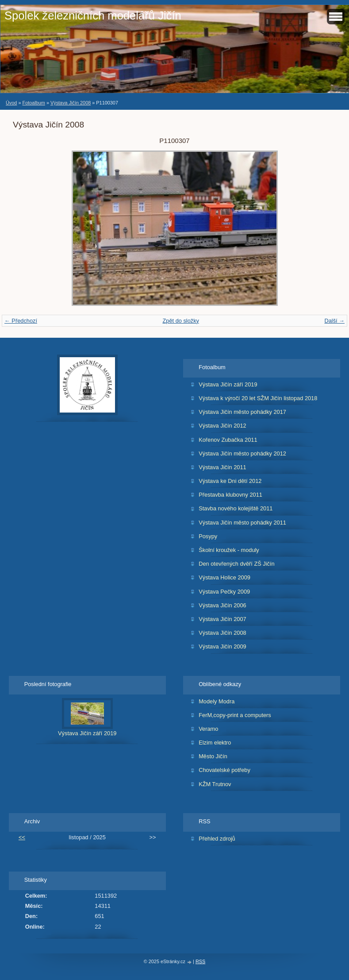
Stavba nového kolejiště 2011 (236, 508)
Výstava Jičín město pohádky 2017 (242, 412)
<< (22, 837)
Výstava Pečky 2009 (224, 592)
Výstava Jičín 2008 (71, 103)
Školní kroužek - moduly (229, 550)
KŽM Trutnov (215, 784)
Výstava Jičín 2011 (222, 467)
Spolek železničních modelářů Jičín (93, 15)
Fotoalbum (33, 103)
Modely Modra (217, 701)
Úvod (11, 103)
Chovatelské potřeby (224, 770)
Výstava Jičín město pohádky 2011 (242, 523)
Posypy (208, 536)
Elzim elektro (215, 743)
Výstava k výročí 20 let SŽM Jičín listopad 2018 (258, 398)
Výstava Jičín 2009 (222, 646)
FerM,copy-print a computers (235, 715)
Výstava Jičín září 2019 (228, 384)
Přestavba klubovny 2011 (230, 495)
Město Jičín (213, 756)
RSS (200, 961)
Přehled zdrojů (217, 839)
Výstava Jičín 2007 (222, 619)
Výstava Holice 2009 (224, 577)
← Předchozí (21, 321)
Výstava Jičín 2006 (222, 605)
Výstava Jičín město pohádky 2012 (242, 453)
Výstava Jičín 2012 (222, 426)
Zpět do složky (181, 321)
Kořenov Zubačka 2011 (228, 440)
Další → (334, 321)
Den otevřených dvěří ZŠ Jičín (236, 564)
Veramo (208, 729)
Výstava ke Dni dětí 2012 (230, 481)
